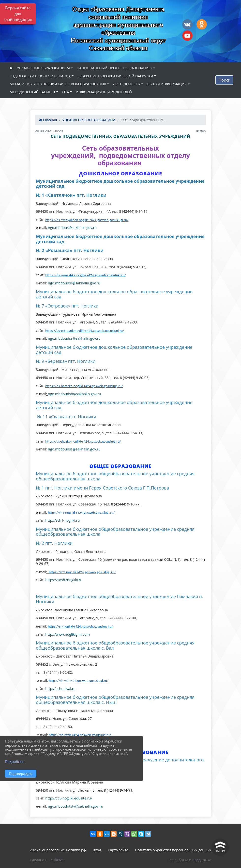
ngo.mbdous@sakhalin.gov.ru (72, 228)
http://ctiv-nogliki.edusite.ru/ (69, 798)
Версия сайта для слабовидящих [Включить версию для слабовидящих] (18, 14)
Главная (48, 120)
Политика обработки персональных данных (173, 850)
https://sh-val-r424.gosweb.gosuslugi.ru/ (79, 681)
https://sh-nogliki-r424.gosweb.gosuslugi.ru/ (81, 626)
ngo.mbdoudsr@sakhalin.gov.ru (74, 283)
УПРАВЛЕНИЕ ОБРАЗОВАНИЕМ (43, 68)
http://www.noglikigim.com (68, 634)
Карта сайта (118, 850)
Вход (97, 850)
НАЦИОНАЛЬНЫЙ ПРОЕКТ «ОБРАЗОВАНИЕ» (114, 68)
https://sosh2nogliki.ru (64, 580)
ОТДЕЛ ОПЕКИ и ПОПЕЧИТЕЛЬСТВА (40, 76)
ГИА (66, 92)
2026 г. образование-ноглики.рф (58, 850)
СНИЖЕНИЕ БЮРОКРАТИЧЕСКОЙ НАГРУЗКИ (115, 76)
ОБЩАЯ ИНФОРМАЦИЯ (167, 84)
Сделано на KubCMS (47, 860)
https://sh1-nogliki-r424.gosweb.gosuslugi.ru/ (81, 513)
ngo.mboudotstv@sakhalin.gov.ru (76, 806)
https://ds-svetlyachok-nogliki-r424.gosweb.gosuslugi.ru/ (87, 220)
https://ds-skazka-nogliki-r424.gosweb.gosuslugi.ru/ (83, 441)
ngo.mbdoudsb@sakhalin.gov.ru (75, 394)
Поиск (224, 80)
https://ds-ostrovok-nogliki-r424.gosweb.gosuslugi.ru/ (85, 331)
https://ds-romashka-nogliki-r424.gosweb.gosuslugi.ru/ (85, 275)
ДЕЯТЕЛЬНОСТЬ (126, 84)
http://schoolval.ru (60, 689)
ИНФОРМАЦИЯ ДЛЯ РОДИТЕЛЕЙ (104, 92)
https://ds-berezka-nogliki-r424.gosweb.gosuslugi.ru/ (84, 386)
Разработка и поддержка (190, 860)
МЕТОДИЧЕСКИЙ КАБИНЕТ (32, 92)
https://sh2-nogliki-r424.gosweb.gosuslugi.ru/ (82, 572)
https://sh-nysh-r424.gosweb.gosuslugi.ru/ (80, 735)
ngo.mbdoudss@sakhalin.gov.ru (74, 338)
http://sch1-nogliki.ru (62, 520)
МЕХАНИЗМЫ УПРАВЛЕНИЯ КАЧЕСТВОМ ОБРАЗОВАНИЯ (58, 84)
